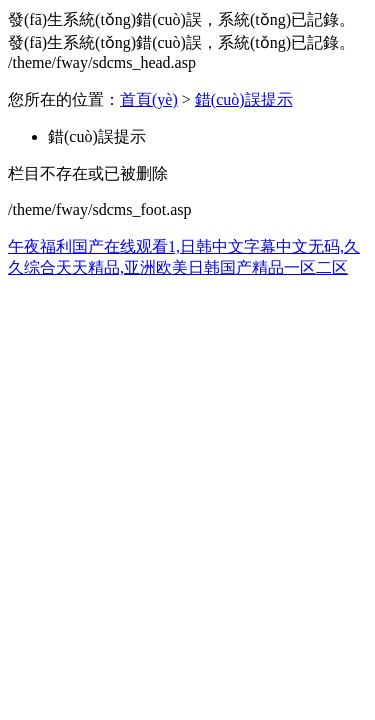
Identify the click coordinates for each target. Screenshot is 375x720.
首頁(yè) (149, 99)
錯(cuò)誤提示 (244, 99)
